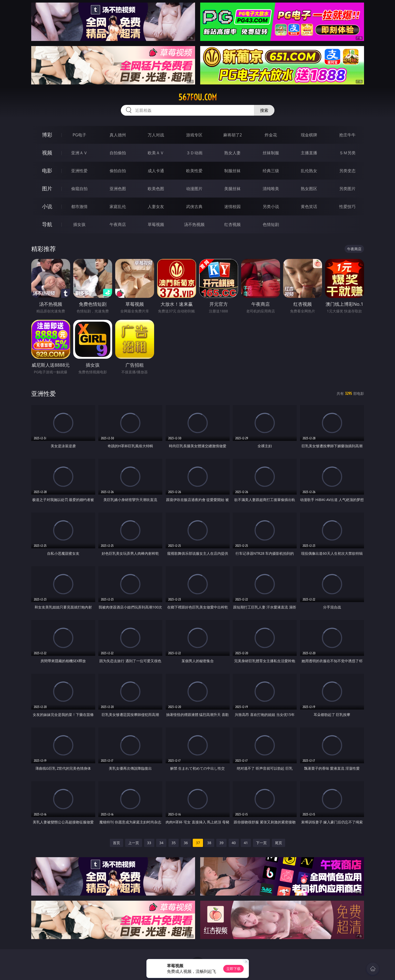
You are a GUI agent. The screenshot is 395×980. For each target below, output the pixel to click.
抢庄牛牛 (347, 135)
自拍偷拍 (118, 153)
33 (149, 843)
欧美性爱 (194, 171)
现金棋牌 (309, 135)
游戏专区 (194, 135)
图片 (47, 188)
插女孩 (79, 224)
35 (174, 843)
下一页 (261, 843)
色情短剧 (271, 224)
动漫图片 (194, 189)
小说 (47, 206)
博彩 (47, 135)
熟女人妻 (232, 153)
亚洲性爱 (79, 171)
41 (246, 843)
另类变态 (347, 171)
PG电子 (79, 135)
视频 (47, 153)
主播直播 (309, 153)
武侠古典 (194, 206)
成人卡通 (156, 171)
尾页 (279, 843)
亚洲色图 (118, 189)
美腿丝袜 (232, 189)
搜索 (264, 110)
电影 (47, 171)
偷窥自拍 (79, 189)
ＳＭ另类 (347, 153)
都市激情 (79, 206)
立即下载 (233, 969)
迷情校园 (232, 206)
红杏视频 (232, 224)
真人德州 (118, 135)
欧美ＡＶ (156, 153)
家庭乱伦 (118, 206)
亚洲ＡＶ (79, 153)
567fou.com (198, 97)
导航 (47, 224)
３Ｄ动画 (194, 153)
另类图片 (347, 189)
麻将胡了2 (233, 135)
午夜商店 (118, 224)
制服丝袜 (232, 171)
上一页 (134, 843)
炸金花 (271, 135)
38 (209, 843)
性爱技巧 (347, 206)
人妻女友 (156, 206)
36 (186, 843)
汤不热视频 (194, 224)
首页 (116, 843)
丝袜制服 (271, 153)
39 (221, 843)
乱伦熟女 (309, 171)
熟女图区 (309, 189)
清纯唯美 (271, 189)
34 (161, 843)
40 (234, 843)
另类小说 (271, 206)
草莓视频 (156, 224)
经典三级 (271, 171)
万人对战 (156, 135)
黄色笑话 (309, 206)
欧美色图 (156, 189)
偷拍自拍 (118, 171)
